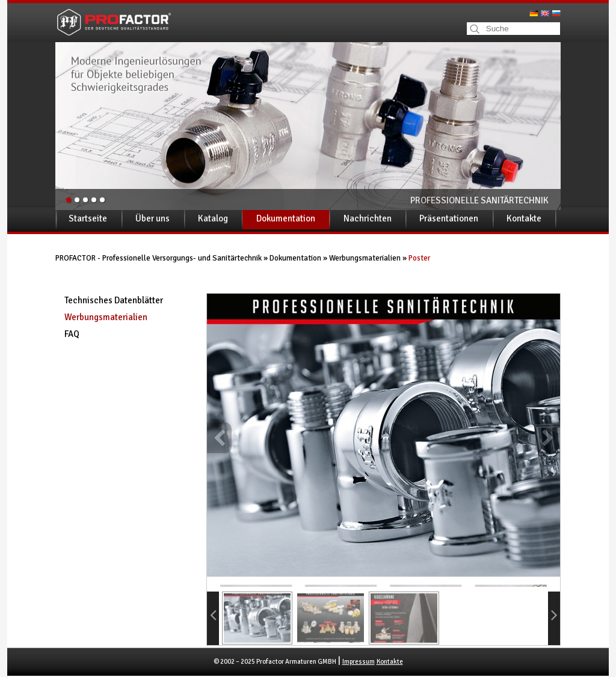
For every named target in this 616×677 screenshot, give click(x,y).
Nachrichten (368, 218)
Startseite (88, 218)
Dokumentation (286, 218)
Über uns (152, 218)
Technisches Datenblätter (114, 300)
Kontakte (524, 218)
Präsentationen (449, 218)
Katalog (213, 218)
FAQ (72, 334)
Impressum (359, 662)
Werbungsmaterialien (365, 258)
